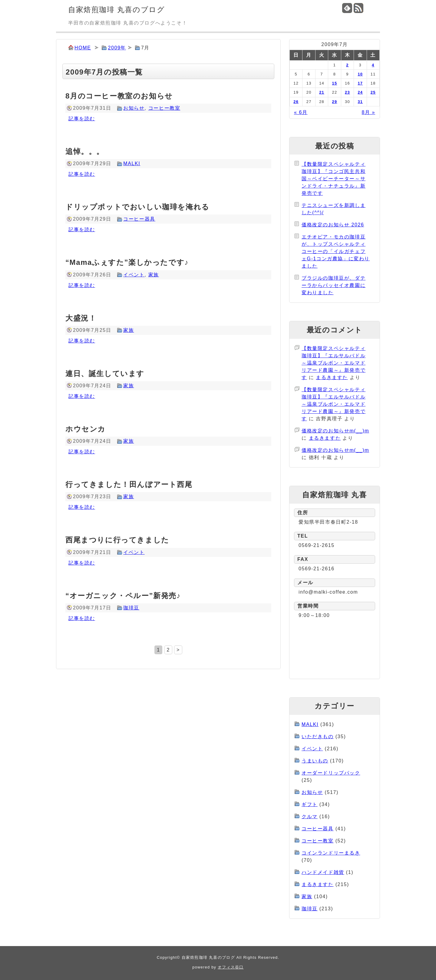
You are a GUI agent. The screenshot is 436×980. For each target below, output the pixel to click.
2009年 (117, 48)
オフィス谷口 (231, 967)
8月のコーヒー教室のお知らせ (119, 96)
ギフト (310, 804)
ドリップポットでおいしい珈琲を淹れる (137, 207)
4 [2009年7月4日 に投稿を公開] (373, 65)
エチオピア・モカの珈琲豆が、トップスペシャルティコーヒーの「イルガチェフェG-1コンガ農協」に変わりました (336, 251)
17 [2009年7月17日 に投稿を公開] (360, 83)
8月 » (368, 112)
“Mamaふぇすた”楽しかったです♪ (127, 262)
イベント (134, 275)
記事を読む (82, 119)
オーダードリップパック (331, 773)
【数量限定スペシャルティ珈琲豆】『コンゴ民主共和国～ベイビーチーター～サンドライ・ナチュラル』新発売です (334, 179)
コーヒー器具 (139, 219)
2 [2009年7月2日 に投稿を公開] (347, 65)
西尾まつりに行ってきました (117, 540)
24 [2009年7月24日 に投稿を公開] (360, 92)
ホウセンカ (86, 429)
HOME (83, 48)
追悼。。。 (85, 151)
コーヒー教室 (164, 108)
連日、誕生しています (105, 373)
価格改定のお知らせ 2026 (333, 225)
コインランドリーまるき (331, 853)
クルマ (310, 817)
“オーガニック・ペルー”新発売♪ (123, 596)
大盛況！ (81, 318)
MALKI (132, 163)
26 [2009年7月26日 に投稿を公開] (296, 102)
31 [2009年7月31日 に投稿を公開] (360, 102)
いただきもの (318, 737)
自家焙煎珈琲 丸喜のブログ (116, 10)
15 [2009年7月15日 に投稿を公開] (335, 83)
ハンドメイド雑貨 (323, 872)
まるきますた (332, 377)
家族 (154, 275)
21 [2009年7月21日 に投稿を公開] (322, 92)
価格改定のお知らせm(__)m (335, 431)
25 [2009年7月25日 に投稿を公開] (373, 92)
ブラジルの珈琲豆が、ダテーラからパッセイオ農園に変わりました (334, 285)
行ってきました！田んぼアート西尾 (129, 484)
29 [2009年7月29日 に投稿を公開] (335, 102)
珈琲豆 (131, 608)
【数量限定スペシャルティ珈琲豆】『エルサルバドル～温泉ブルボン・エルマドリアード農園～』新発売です (334, 363)
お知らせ (134, 108)
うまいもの (315, 761)
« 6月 (301, 112)
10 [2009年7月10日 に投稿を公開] (360, 74)
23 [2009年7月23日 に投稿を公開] (347, 92)
